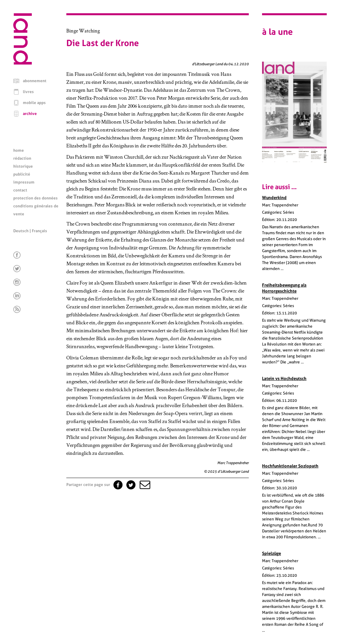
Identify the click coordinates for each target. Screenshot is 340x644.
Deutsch (21, 231)
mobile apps (34, 103)
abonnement (35, 81)
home (19, 150)
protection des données (35, 198)
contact (20, 190)
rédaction (22, 158)
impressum (24, 182)
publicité (22, 174)
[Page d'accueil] (23, 63)
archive (30, 114)
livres (28, 92)
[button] (144, 485)
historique (23, 166)
